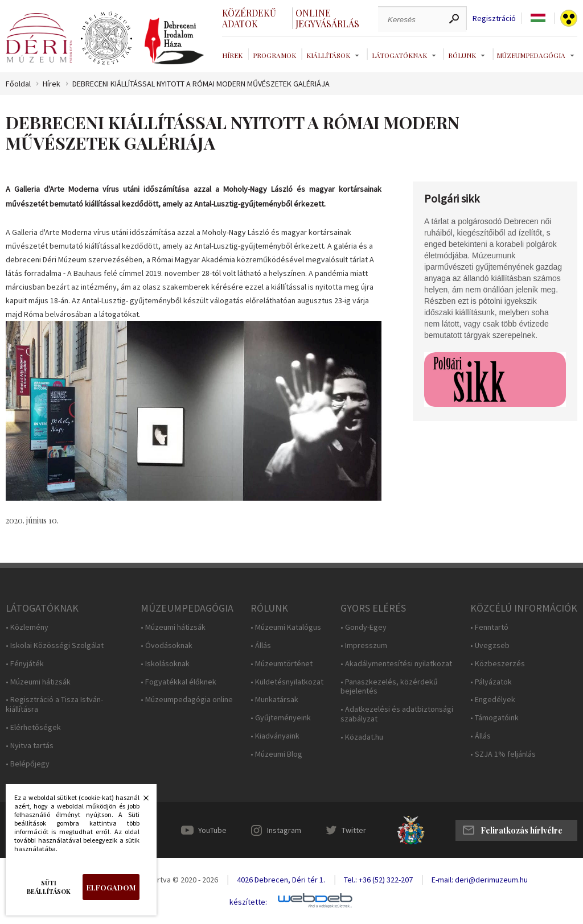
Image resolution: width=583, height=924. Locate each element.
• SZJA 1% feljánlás (503, 754)
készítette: (248, 902)
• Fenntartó (489, 627)
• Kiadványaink (275, 736)
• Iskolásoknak (165, 664)
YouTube (212, 830)
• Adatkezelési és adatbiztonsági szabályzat (397, 714)
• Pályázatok (491, 682)
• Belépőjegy (28, 764)
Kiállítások (328, 55)
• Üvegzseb (490, 645)
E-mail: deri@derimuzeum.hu (480, 880)
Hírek (232, 55)
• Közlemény (27, 627)
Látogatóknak (399, 55)
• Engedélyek (493, 700)
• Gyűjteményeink (281, 718)
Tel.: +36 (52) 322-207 (378, 880)
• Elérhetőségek (33, 727)
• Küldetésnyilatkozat (287, 682)
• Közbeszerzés (498, 664)
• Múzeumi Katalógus (286, 627)
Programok (274, 55)
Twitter (354, 830)
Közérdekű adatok (249, 18)
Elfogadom (111, 887)
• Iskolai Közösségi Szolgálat (55, 645)
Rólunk (462, 55)
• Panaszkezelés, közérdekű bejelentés (389, 687)
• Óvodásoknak (167, 645)
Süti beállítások (49, 887)
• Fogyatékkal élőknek (178, 682)
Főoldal (18, 84)
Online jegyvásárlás (327, 18)
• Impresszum (364, 645)
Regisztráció (494, 18)
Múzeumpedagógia (531, 55)
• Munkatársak (274, 700)
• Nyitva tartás (30, 746)
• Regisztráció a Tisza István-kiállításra (54, 704)
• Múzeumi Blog (276, 754)
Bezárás (140, 801)
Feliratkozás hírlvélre (522, 830)
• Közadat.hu (362, 737)
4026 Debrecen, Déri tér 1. (281, 880)
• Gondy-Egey (364, 627)
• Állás (261, 645)
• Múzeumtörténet (282, 664)
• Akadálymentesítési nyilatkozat (396, 664)
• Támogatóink (494, 718)
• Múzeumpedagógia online (187, 700)
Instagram (284, 830)
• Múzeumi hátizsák (38, 682)
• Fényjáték (25, 664)
